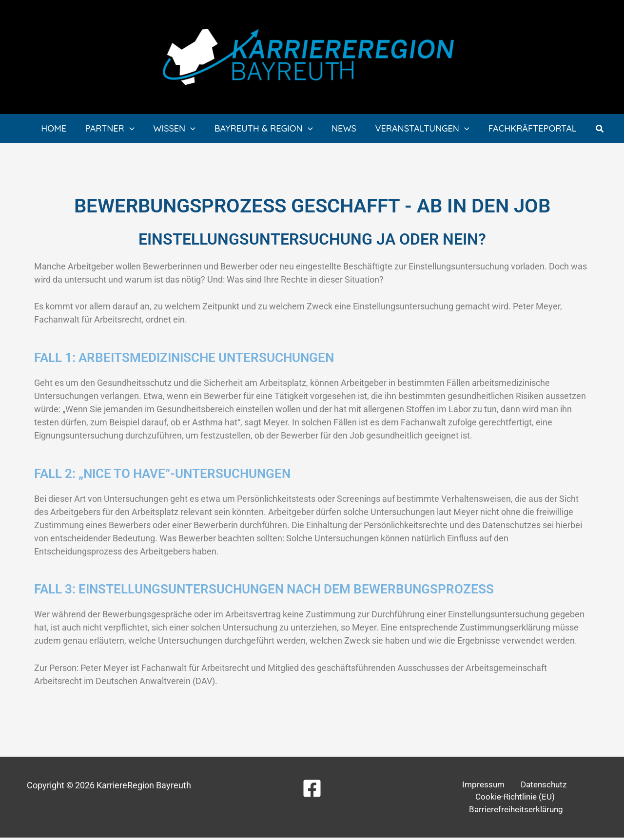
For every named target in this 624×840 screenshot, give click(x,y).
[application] (135, 129)
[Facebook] (312, 788)
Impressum (484, 785)
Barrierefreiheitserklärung (517, 811)
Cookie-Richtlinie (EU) (515, 798)
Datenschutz (539, 785)
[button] (599, 129)
